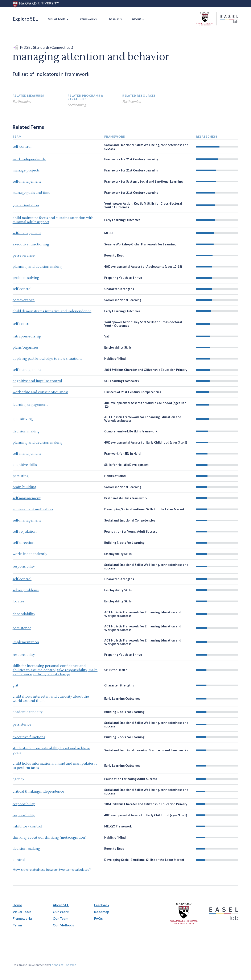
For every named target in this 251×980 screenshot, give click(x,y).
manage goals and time (31, 193)
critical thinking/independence (38, 792)
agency (18, 779)
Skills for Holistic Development (126, 465)
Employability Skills (118, 347)
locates (18, 601)
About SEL (61, 905)
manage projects (26, 170)
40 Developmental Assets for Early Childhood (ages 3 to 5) (146, 442)
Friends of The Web (63, 965)
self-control (22, 147)
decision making (26, 431)
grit (15, 685)
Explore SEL (25, 19)
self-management (27, 182)
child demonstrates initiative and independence (52, 311)
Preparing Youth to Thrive (123, 278)
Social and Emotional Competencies (130, 520)
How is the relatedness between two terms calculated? (52, 869)
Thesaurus (114, 19)
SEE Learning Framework (122, 381)
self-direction (24, 543)
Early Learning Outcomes (122, 220)
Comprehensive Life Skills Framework (131, 431)
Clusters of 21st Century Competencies (133, 392)
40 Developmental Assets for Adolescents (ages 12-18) (143, 267)
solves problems (26, 590)
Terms (18, 925)
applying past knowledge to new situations (47, 359)
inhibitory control (27, 826)
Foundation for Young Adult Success (131, 531)
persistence (22, 628)
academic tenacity (28, 712)
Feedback (102, 905)
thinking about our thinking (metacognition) (50, 838)
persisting (21, 476)
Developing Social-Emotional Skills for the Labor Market (144, 509)
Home (17, 905)
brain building (24, 487)
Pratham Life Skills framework (126, 498)
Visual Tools (57, 19)
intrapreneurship (27, 336)
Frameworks (88, 19)
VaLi (107, 336)
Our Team (61, 918)
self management (27, 498)
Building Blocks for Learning (124, 543)
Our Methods (63, 925)
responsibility (24, 566)
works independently (30, 554)
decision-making (26, 849)
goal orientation (26, 205)
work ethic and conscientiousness (40, 392)
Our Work (61, 912)
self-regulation (25, 532)
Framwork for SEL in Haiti (122, 454)
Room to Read (114, 255)
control (19, 860)
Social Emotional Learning (123, 300)
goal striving (23, 419)
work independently (29, 159)
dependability (24, 614)
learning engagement (30, 405)
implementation (26, 642)
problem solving (26, 278)
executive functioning (31, 244)
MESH (108, 233)
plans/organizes (26, 348)
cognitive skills (25, 465)
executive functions (29, 737)
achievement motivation (33, 509)
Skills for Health (116, 670)
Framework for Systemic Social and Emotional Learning (143, 181)
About (136, 19)
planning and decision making (38, 267)
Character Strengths (119, 289)
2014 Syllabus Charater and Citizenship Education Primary (146, 370)
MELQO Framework (118, 826)
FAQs (98, 918)
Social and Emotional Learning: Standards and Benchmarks (146, 750)
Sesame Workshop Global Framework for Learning (140, 244)
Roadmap (102, 912)
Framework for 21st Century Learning (131, 159)
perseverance (24, 256)
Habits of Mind (115, 359)
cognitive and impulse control (37, 381)
